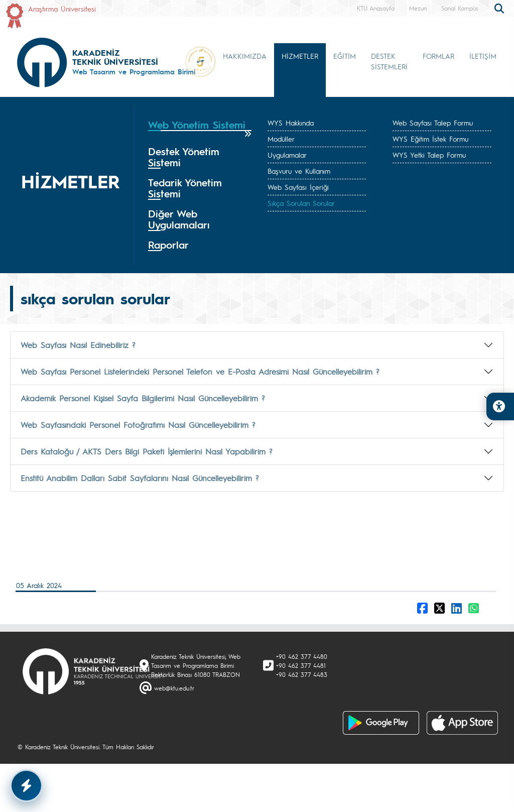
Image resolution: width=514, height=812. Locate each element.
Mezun (418, 8)
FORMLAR (438, 56)
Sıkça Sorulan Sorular (301, 203)
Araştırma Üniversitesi (62, 9)
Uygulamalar (287, 155)
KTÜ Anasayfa (376, 8)
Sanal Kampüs (460, 8)
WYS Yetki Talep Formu (429, 155)
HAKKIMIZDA (245, 56)
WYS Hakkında (291, 123)
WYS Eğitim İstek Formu (430, 139)
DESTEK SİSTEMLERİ (389, 61)
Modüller (281, 139)
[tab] (200, 128)
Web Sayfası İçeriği (298, 187)
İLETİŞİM (483, 56)
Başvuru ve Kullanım (299, 171)
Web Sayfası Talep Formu (433, 123)
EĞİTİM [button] (345, 56)
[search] (500, 8)
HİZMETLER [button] (300, 56)
